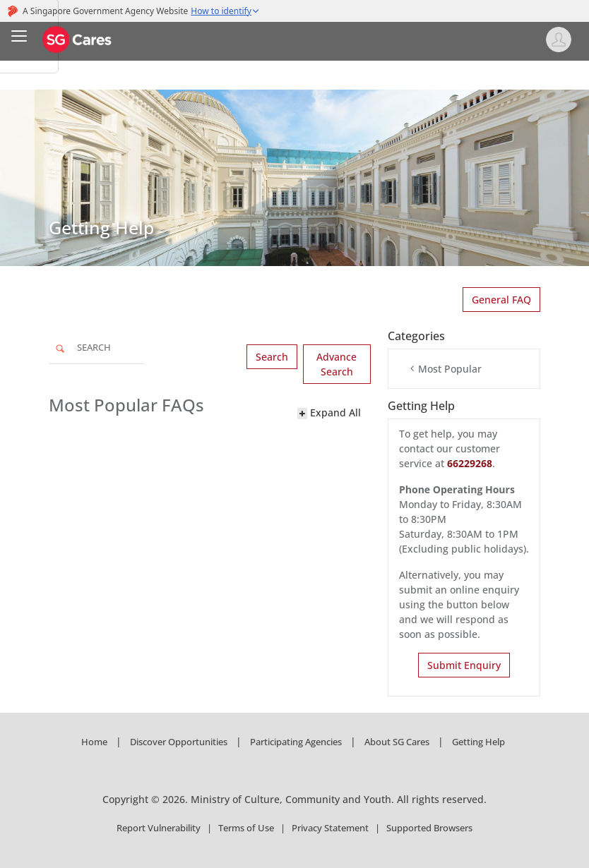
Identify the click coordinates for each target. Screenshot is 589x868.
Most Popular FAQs (126, 405)
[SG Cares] (78, 38)
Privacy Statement (330, 828)
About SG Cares (397, 742)
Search (272, 357)
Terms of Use (246, 828)
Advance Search (337, 364)
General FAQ (501, 300)
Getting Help (478, 742)
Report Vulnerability (159, 828)
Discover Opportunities (179, 742)
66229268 (470, 463)
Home (94, 742)
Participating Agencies (296, 742)
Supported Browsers (429, 828)
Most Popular (445, 369)
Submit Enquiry (464, 665)
